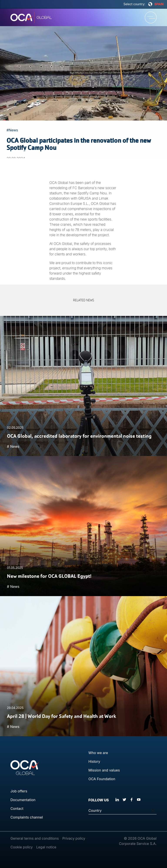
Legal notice (46, 847)
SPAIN (156, 4)
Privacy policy (74, 838)
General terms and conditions (35, 838)
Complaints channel (27, 817)
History (94, 761)
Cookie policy (22, 847)
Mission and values (104, 770)
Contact (17, 809)
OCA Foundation (102, 779)
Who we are (98, 753)
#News (12, 130)
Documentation (23, 800)
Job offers (19, 791)
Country (95, 810)
